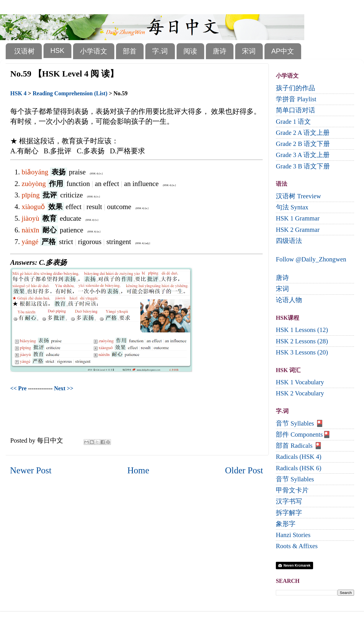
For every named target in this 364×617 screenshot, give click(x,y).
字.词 (160, 51)
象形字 (286, 524)
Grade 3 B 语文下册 (303, 166)
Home (138, 470)
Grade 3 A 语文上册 (303, 155)
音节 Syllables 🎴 (300, 423)
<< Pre (18, 388)
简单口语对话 (295, 110)
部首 (130, 51)
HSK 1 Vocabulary (300, 382)
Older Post (244, 470)
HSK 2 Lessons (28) (302, 341)
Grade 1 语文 (293, 122)
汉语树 (24, 51)
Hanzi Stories (293, 535)
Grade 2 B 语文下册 (303, 144)
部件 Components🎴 (303, 435)
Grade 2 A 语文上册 (303, 133)
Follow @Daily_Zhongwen (311, 259)
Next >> (64, 388)
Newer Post (31, 470)
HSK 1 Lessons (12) (302, 330)
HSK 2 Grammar (298, 230)
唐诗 (220, 51)
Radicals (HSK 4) (299, 457)
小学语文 (94, 51)
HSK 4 (18, 93)
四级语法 (289, 241)
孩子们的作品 (295, 88)
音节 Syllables (295, 479)
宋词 (249, 51)
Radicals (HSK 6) (299, 468)
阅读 (190, 51)
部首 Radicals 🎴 (299, 446)
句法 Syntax (292, 207)
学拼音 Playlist (296, 99)
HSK (57, 50)
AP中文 (283, 51)
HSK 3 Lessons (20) (302, 352)
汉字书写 (289, 501)
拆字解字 (289, 513)
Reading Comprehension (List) (70, 93)
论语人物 (289, 300)
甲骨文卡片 (292, 490)
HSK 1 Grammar (298, 218)
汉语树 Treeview (298, 196)
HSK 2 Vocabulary (300, 393)
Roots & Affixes (297, 546)
